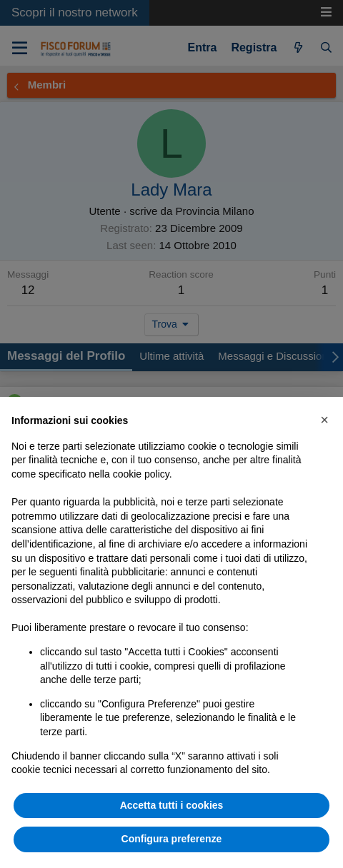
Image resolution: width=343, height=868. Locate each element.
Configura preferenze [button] (172, 839)
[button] (324, 420)
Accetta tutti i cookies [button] (172, 805)
